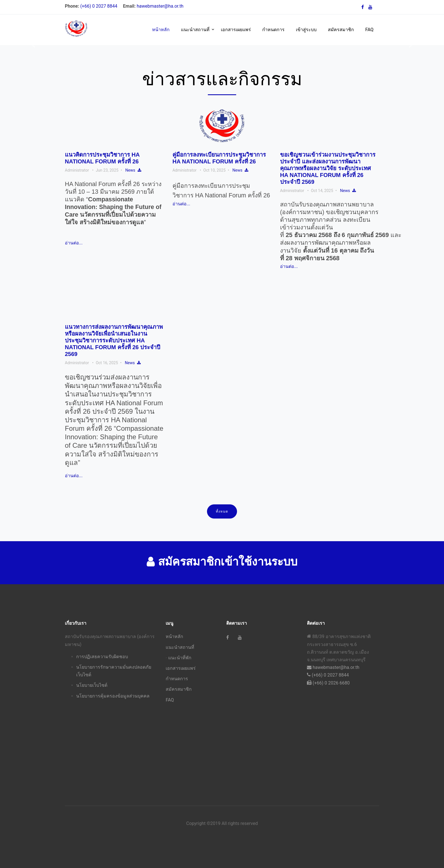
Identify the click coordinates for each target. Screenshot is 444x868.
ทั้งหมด (222, 511)
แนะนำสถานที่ (195, 30)
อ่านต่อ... (74, 243)
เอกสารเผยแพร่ (236, 30)
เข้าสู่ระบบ (306, 30)
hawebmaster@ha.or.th (160, 6)
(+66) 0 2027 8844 (99, 6)
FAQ (369, 30)
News (130, 170)
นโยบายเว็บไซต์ (92, 685)
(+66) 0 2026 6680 (328, 683)
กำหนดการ (273, 30)
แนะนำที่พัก (180, 658)
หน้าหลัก (161, 30)
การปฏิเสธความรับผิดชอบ (102, 657)
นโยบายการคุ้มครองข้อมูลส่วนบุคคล (113, 696)
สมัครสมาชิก (341, 30)
